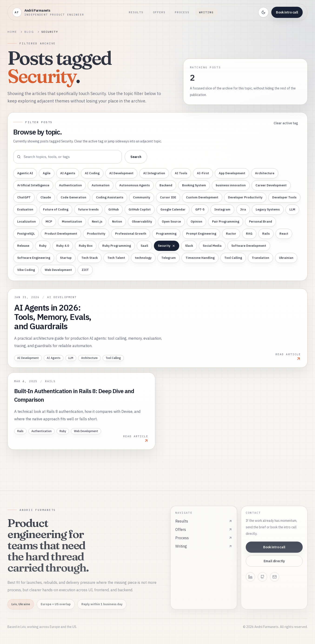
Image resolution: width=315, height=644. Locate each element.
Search (136, 157)
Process (182, 12)
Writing (206, 12)
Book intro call (287, 12)
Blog (29, 32)
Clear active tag (286, 123)
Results (136, 12)
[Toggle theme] (263, 12)
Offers (159, 12)
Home (12, 32)
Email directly (274, 561)
